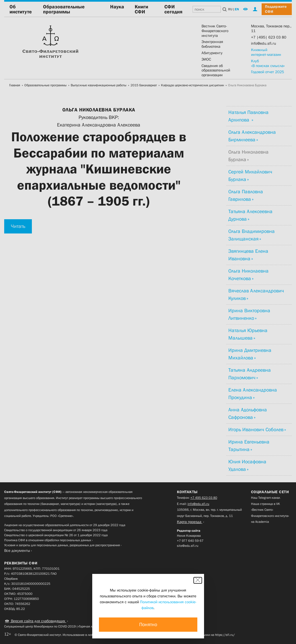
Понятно (148, 624)
